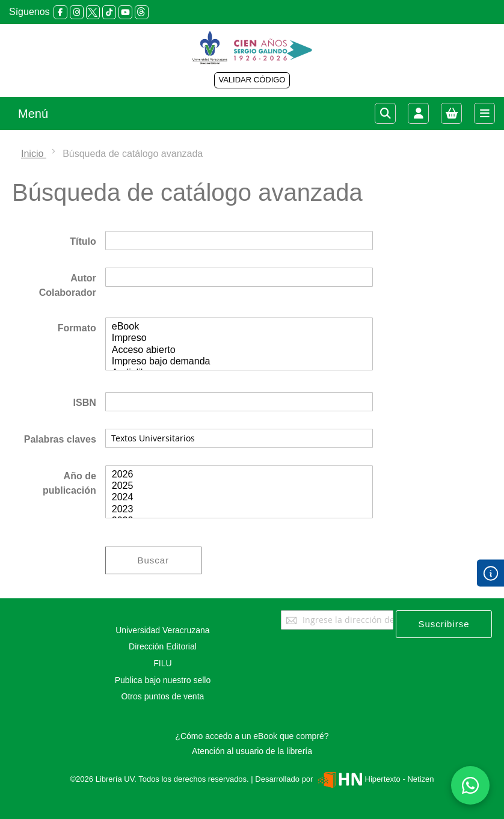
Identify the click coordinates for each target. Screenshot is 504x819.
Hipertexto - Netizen (374, 779)
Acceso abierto (239, 350)
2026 (239, 475)
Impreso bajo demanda (239, 362)
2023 (239, 510)
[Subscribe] (444, 624)
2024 (239, 498)
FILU (162, 663)
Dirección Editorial (163, 646)
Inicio (34, 154)
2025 (239, 486)
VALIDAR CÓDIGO (252, 80)
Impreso (239, 338)
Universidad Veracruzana (162, 630)
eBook (239, 327)
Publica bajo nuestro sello (163, 680)
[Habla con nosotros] (470, 785)
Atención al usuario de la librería (252, 751)
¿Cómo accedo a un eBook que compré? (252, 736)
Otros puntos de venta (163, 696)
